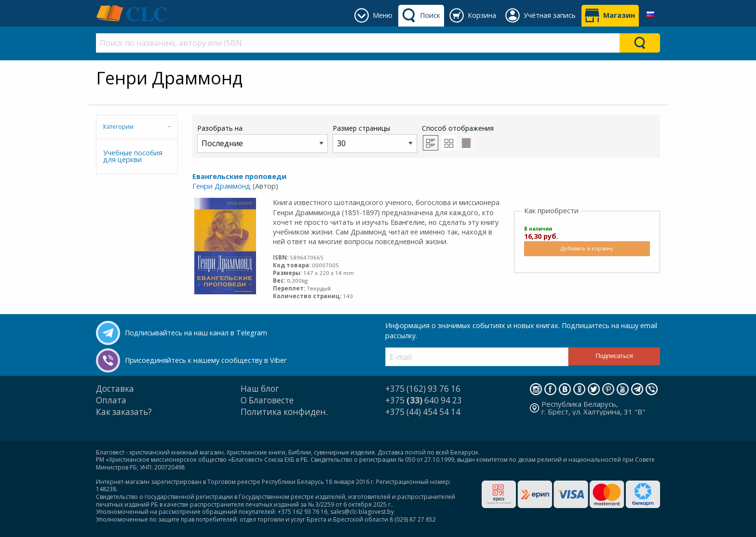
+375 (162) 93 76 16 (423, 389)
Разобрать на (263, 138)
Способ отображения (458, 137)
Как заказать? (124, 412)
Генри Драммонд (222, 186)
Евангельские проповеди (239, 176)
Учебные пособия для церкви (133, 156)
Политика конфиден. (284, 412)
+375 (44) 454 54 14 (423, 412)
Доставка (115, 389)
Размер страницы (375, 138)
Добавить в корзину (587, 248)
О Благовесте (267, 400)
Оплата (111, 400)
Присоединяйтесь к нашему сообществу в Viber (206, 360)
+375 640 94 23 (424, 400)
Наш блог (260, 389)
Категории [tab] (118, 127)
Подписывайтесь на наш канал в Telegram (196, 333)
